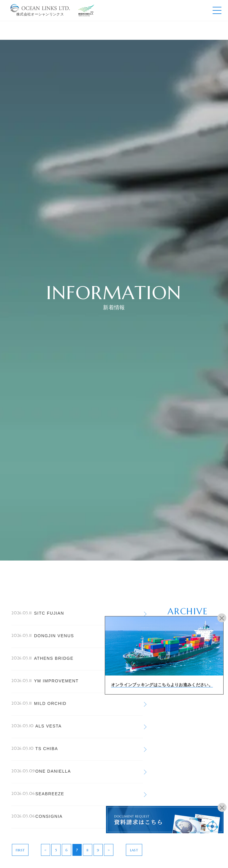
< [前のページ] (45, 850)
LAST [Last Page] (134, 850)
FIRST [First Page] (20, 850)
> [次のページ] (109, 850)
